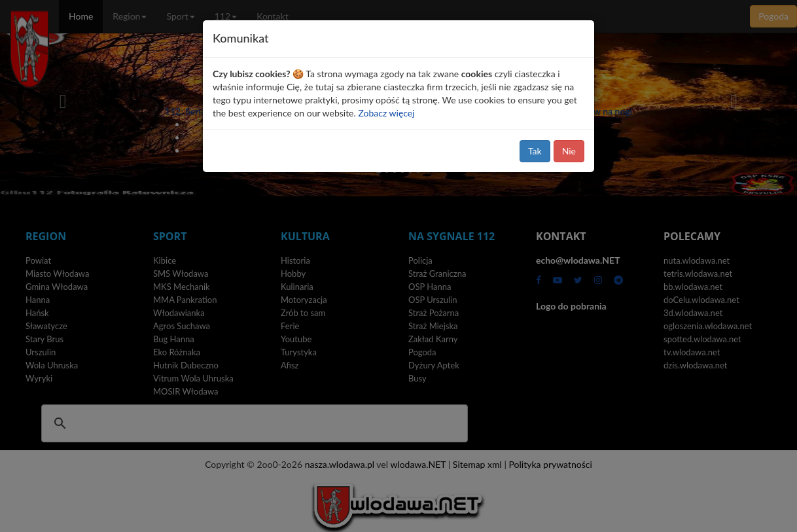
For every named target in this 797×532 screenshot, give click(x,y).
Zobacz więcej (386, 113)
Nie (569, 151)
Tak (535, 151)
